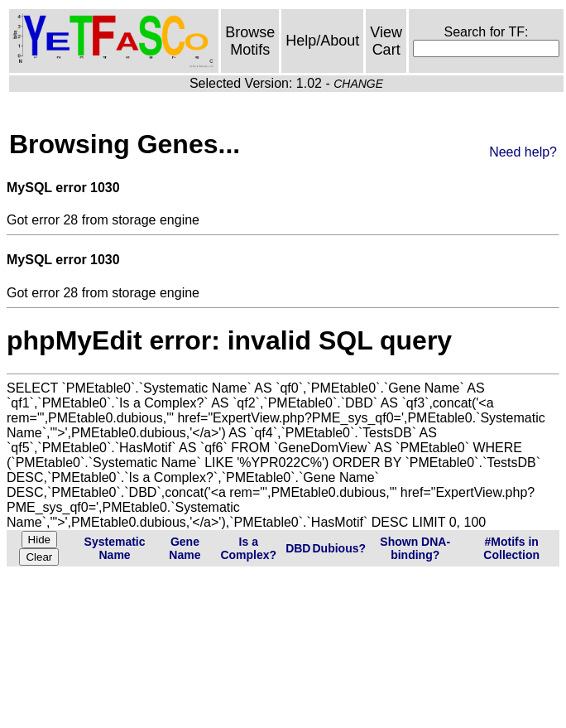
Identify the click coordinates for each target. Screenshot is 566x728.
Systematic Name (115, 548)
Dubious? (339, 548)
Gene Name (185, 548)
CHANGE (358, 84)
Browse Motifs (250, 41)
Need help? (523, 152)
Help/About (322, 41)
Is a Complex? (248, 548)
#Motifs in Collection (511, 548)
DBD (298, 548)
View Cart (386, 41)
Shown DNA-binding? (415, 548)
